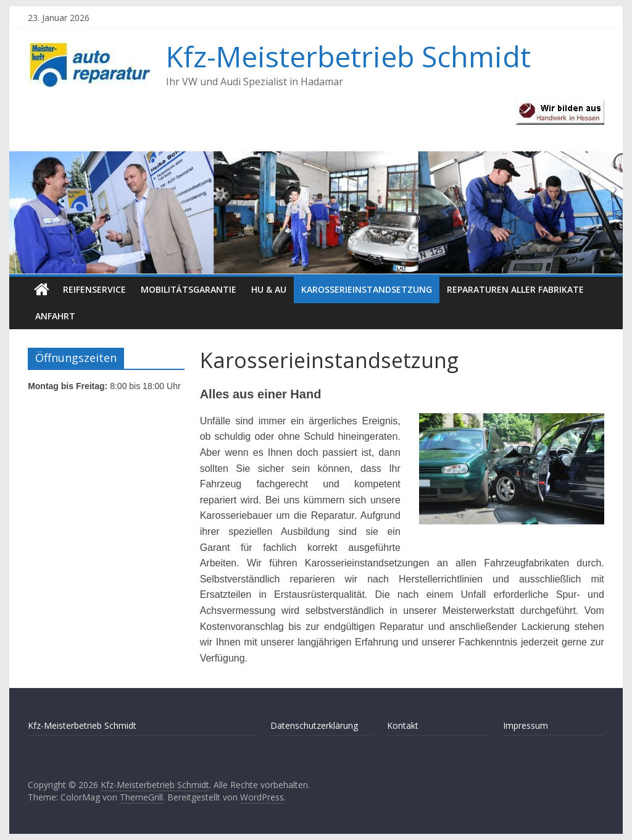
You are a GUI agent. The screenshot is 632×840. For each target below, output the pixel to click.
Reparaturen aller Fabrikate (515, 289)
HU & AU (269, 289)
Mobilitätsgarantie (189, 289)
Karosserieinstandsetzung (367, 289)
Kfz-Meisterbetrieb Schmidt (348, 56)
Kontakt (403, 725)
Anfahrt (55, 316)
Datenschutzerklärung (314, 725)
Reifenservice (94, 289)
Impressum (526, 725)
